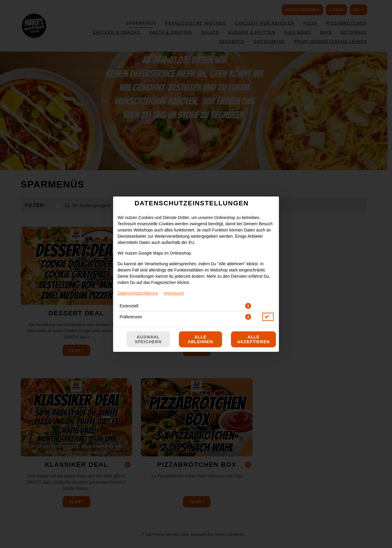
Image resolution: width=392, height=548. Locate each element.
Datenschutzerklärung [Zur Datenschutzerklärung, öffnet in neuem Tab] (138, 293)
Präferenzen (131, 317)
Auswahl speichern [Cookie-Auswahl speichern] (148, 339)
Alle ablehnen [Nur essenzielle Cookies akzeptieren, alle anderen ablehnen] (200, 339)
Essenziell (129, 306)
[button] (248, 306)
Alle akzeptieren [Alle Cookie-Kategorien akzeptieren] (253, 339)
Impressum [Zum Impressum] (174, 293)
